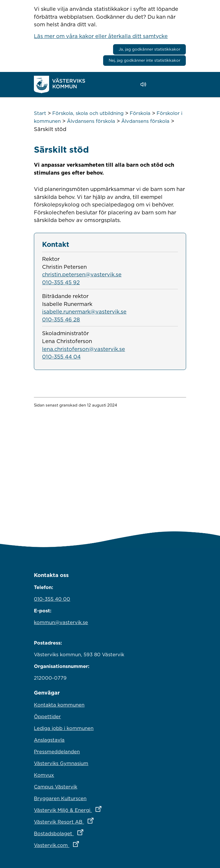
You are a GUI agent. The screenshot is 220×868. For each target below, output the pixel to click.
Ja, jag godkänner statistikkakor (149, 49)
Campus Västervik (56, 787)
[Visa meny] (179, 84)
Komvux (44, 775)
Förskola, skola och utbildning (88, 113)
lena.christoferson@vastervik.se (84, 349)
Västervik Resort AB (89, 820)
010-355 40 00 (52, 599)
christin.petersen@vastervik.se (82, 274)
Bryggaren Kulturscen (60, 798)
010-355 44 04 (61, 356)
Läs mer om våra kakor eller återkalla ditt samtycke (101, 36)
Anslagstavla (49, 740)
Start (40, 113)
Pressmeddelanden (57, 752)
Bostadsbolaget (84, 832)
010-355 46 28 (61, 319)
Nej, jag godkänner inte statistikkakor (144, 60)
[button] (160, 85)
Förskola (140, 113)
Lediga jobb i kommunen (64, 728)
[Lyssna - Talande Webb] (145, 84)
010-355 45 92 (61, 282)
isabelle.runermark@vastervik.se (84, 311)
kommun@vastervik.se (61, 622)
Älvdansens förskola (91, 121)
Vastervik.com (82, 844)
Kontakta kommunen (59, 705)
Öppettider (47, 717)
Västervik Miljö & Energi (93, 809)
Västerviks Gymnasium (61, 763)
